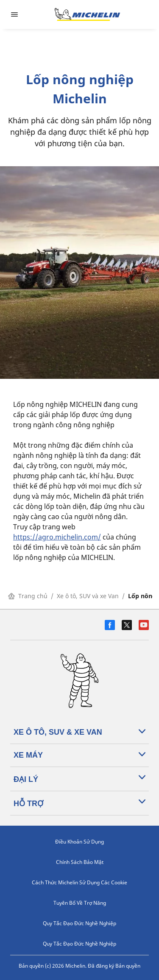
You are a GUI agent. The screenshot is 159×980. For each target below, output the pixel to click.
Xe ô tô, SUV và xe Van (88, 596)
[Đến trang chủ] (87, 14)
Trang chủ (28, 596)
